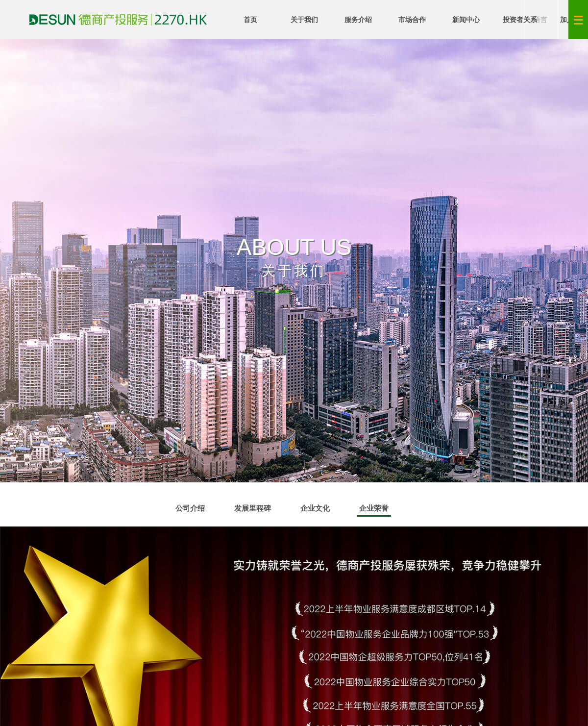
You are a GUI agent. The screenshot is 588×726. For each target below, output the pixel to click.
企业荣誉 (374, 510)
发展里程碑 (253, 508)
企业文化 (315, 508)
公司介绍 (190, 508)
